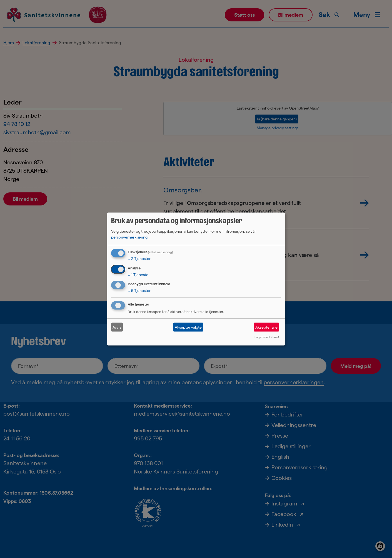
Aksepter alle (266, 327)
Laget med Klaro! (267, 337)
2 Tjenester (139, 258)
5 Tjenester (139, 291)
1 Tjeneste (138, 274)
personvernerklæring (129, 237)
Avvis (117, 327)
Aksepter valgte (188, 327)
